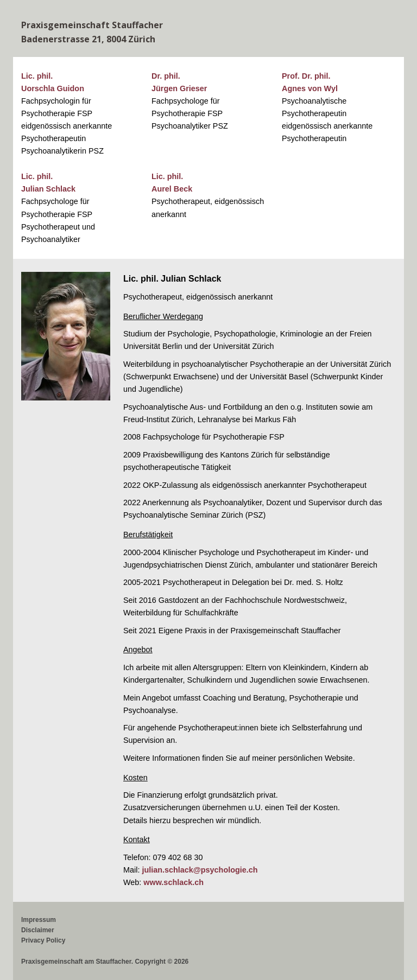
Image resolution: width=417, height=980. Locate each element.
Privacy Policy (43, 940)
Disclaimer (38, 930)
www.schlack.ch (173, 882)
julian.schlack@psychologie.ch (200, 870)
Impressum (39, 920)
